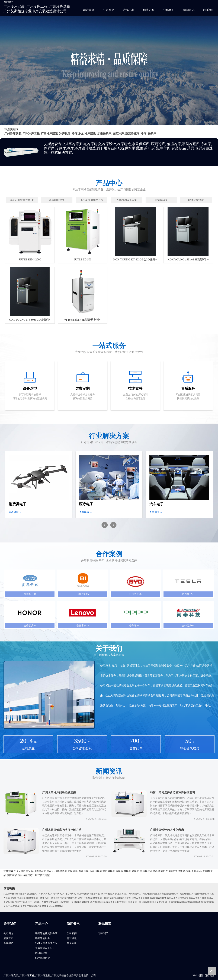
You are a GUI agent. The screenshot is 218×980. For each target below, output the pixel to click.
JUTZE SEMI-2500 (30, 259)
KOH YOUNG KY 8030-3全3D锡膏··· (135, 259)
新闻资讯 (189, 10)
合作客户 (169, 10)
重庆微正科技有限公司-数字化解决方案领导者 (42, 906)
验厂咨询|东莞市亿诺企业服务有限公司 (55, 902)
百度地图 (210, 976)
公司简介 (109, 10)
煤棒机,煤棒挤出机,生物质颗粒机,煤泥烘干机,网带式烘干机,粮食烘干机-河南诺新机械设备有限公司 (121, 902)
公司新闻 (72, 933)
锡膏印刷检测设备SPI (47, 933)
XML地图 (198, 976)
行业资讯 (72, 938)
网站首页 (89, 10)
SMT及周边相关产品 (46, 943)
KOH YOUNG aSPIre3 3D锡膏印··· (188, 259)
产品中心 (129, 10)
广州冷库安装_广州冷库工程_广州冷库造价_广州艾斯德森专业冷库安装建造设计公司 (139, 894)
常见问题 (72, 943)
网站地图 (8, 2)
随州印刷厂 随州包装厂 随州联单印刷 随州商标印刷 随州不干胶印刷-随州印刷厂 (66, 898)
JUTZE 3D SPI (83, 259)
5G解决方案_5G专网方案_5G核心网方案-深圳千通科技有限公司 (68, 894)
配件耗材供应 (43, 958)
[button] (109, 121)
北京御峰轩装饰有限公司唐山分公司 (20, 894)
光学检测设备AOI (45, 948)
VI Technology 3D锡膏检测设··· (83, 320)
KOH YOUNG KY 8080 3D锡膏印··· (30, 320)
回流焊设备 (41, 953)
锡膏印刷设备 (43, 938)
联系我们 (209, 10)
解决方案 (149, 10)
